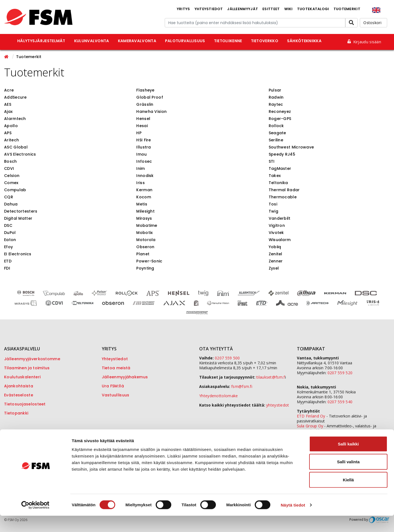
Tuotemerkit (347, 9)
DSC (8, 225)
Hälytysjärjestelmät (41, 41)
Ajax (8, 111)
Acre (9, 90)
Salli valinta (348, 478)
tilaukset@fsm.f (271, 377)
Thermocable (283, 197)
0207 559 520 (340, 373)
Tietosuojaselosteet (25, 404)
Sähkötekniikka (304, 41)
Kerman (144, 190)
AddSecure (15, 97)
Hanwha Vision (151, 111)
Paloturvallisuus (185, 41)
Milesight (145, 211)
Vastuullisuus (116, 395)
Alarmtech (15, 119)
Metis (142, 204)
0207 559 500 (227, 358)
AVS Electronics (20, 154)
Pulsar (275, 90)
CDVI (9, 168)
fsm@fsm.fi (242, 386)
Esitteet (271, 9)
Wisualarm (280, 240)
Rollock (276, 126)
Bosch (11, 161)
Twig (273, 211)
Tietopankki (16, 413)
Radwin (276, 97)
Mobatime (147, 225)
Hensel (143, 119)
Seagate (277, 133)
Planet (143, 254)
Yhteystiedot (209, 9)
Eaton (10, 240)
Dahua (11, 204)
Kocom (144, 197)
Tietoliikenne (228, 41)
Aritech (11, 140)
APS (8, 133)
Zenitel (276, 254)
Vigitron (277, 225)
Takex (275, 176)
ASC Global (16, 147)
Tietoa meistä (116, 368)
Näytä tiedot (293, 521)
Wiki (289, 9)
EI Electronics (18, 254)
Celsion (12, 176)
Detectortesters (21, 211)
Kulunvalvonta (92, 41)
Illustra (144, 147)
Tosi (273, 204)
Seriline (276, 140)
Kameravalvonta (137, 41)
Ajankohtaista (19, 386)
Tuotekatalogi (313, 9)
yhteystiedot (278, 405)
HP (139, 133)
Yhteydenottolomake (218, 396)
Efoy (8, 247)
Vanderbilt (280, 218)
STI (272, 161)
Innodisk (145, 176)
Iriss (140, 183)
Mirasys (144, 218)
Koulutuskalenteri (22, 377)
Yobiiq (275, 247)
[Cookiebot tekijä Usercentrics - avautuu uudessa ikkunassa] (35, 521)
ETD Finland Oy (311, 416)
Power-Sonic (149, 261)
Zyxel (274, 268)
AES (8, 104)
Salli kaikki (348, 460)
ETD (8, 261)
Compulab (15, 190)
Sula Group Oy (310, 426)
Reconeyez (280, 111)
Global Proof (150, 97)
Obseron (145, 247)
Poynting (145, 268)
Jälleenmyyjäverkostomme (32, 359)
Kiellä (348, 496)
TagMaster (280, 168)
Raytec (276, 104)
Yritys (183, 9)
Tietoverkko (265, 41)
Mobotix (144, 233)
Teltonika (278, 183)
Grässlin (145, 104)
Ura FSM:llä (113, 386)
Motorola (146, 240)
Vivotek (276, 233)
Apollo (11, 126)
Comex (11, 183)
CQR (9, 197)
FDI (7, 268)
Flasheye (145, 90)
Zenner (276, 261)
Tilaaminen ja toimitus (27, 368)
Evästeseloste (19, 395)
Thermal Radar (284, 190)
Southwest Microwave (291, 147)
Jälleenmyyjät (243, 9)
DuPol (10, 233)
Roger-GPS (280, 119)
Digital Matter (18, 218)
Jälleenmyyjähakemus (125, 377)
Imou (141, 154)
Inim (140, 168)
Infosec (144, 161)
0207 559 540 (340, 402)
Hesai (142, 126)
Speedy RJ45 (282, 154)
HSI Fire (144, 140)
